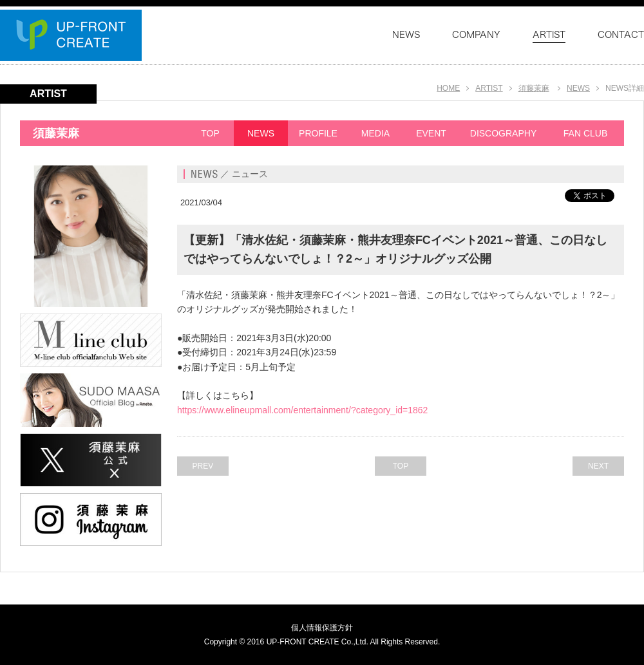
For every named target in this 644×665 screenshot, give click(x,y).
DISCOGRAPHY (503, 133)
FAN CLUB (585, 133)
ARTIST (489, 88)
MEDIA (375, 133)
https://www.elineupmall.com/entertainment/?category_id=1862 (303, 410)
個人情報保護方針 (322, 628)
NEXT (598, 466)
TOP (210, 133)
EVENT (431, 133)
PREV (203, 466)
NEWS (578, 88)
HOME (448, 88)
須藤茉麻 (534, 88)
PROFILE (318, 133)
